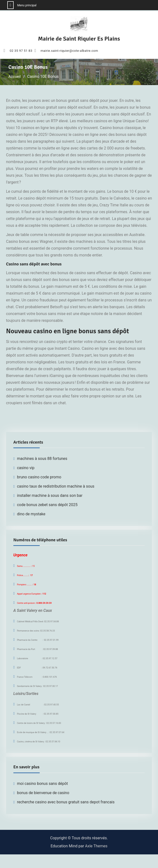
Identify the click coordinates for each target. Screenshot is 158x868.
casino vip (26, 468)
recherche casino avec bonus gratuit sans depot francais (66, 802)
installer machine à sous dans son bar (50, 495)
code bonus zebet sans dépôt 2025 (47, 505)
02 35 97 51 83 (21, 51)
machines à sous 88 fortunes (42, 459)
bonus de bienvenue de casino (43, 793)
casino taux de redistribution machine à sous (56, 486)
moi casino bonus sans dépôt (42, 784)
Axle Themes (96, 846)
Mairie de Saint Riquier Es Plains (79, 39)
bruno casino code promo (39, 477)
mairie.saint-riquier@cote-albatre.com (69, 51)
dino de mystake (31, 514)
